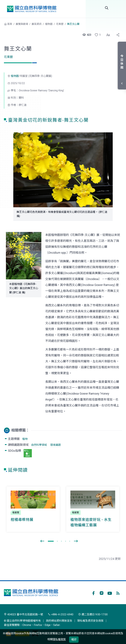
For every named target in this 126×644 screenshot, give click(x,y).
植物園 (49, 24)
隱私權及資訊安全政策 (90, 621)
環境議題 (55, 445)
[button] (97, 35)
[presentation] (42, 541)
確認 (74, 639)
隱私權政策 (59, 639)
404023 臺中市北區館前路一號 (23, 614)
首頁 (10, 24)
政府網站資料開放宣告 (59, 621)
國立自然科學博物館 (32, 9)
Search (107, 8)
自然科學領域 (39, 445)
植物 (25, 439)
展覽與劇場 (22, 24)
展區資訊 (37, 24)
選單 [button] (118, 8)
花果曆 (60, 24)
